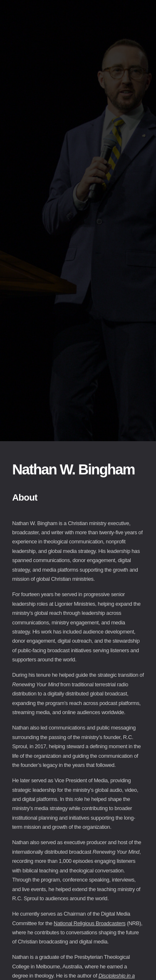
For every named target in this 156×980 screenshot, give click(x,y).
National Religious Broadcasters (90, 923)
